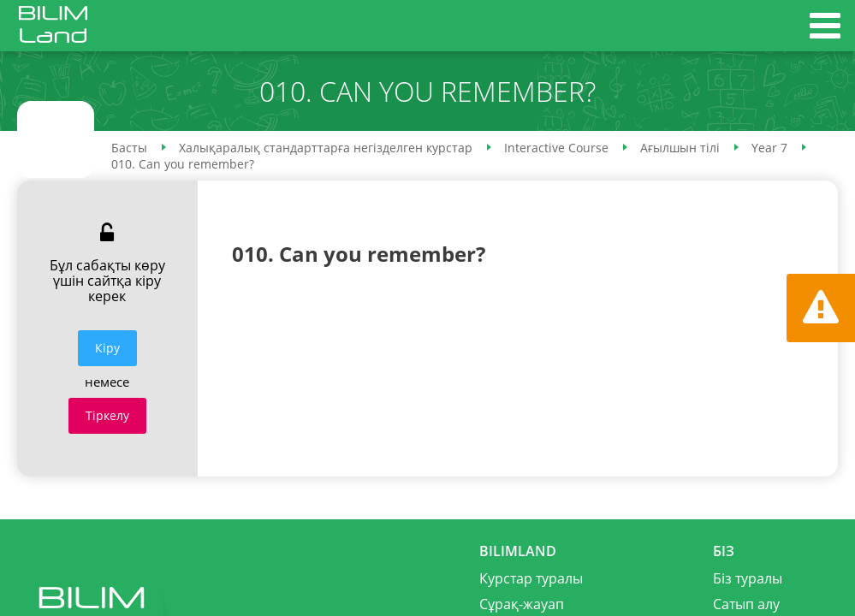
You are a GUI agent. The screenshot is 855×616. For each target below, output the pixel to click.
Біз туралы (748, 578)
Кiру (107, 348)
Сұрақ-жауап (522, 604)
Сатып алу (746, 604)
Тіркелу (107, 415)
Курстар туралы (531, 578)
